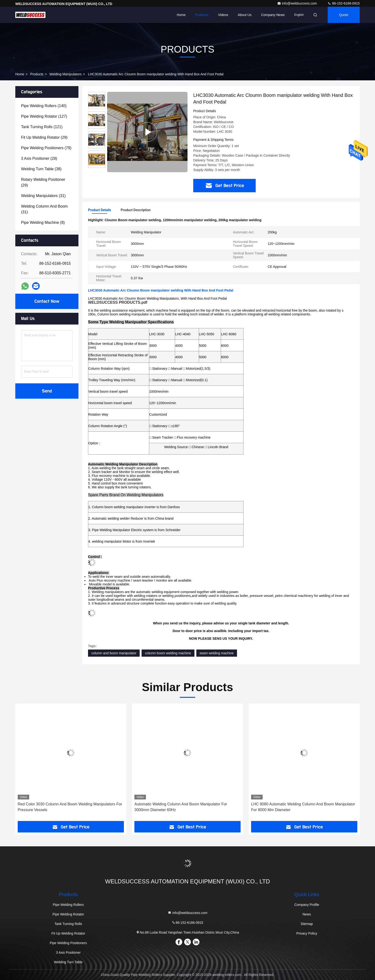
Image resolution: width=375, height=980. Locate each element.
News (307, 914)
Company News (273, 15)
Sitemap (307, 924)
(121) (42, 127)
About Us (245, 15)
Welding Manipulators (66, 74)
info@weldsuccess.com (298, 3)
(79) (46, 148)
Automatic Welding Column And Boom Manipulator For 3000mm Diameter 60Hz (181, 807)
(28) (39, 158)
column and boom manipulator (114, 653)
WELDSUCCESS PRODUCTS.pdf (118, 302)
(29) (44, 137)
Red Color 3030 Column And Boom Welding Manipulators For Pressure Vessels (70, 807)
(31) (43, 196)
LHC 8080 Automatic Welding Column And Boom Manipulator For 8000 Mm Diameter (303, 807)
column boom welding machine (168, 653)
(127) (44, 116)
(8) (43, 223)
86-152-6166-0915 (344, 3)
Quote (344, 15)
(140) (44, 106)
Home (181, 15)
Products (202, 15)
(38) (41, 169)
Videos (223, 15)
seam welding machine (217, 653)
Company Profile (307, 905)
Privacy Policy (307, 933)
